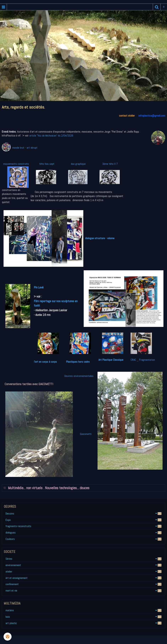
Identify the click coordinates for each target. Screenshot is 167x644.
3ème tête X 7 (110, 164)
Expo (83, 520)
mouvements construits (16, 164)
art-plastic (83, 623)
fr (164, 7)
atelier (83, 571)
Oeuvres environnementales (80, 376)
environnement (83, 565)
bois (83, 617)
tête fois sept (46, 164)
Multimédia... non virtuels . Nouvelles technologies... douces (48, 488)
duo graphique (78, 164)
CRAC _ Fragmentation (143, 360)
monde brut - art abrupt (25, 148)
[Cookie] (8, 637)
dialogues (83, 533)
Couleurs (83, 539)
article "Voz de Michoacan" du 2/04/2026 (52, 136)
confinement (83, 584)
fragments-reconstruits (83, 526)
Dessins (83, 513)
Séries (83, 559)
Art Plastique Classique (111, 360)
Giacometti (84, 434)
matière (83, 610)
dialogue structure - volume (100, 238)
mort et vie (83, 591)
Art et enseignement (83, 578)
